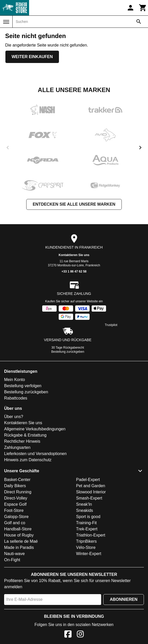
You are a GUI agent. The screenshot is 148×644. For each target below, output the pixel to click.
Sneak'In (84, 504)
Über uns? (14, 417)
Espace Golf (15, 504)
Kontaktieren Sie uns (74, 255)
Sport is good (88, 517)
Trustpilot (111, 325)
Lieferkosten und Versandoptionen (35, 454)
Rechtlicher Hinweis (22, 441)
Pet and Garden (91, 486)
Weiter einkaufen (32, 57)
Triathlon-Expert (91, 535)
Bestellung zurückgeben (68, 352)
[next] (140, 148)
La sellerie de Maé (21, 541)
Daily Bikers (15, 486)
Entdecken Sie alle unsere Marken (74, 204)
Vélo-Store (86, 547)
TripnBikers (86, 541)
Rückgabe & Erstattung (25, 435)
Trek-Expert (87, 529)
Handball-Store (18, 529)
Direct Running (18, 492)
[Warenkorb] (143, 8)
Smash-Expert (89, 498)
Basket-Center (17, 480)
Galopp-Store (16, 517)
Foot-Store (14, 510)
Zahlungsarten (17, 447)
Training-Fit (86, 523)
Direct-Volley (16, 498)
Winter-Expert (89, 554)
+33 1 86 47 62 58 (74, 271)
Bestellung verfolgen (23, 386)
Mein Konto (15, 380)
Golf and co (15, 523)
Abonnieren (124, 599)
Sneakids (85, 510)
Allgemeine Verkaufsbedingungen (35, 429)
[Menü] (6, 22)
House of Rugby (19, 535)
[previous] (8, 148)
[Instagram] (80, 635)
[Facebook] (68, 635)
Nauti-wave (14, 554)
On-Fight (12, 560)
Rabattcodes (16, 398)
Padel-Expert (88, 480)
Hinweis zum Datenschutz (28, 460)
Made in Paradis (19, 547)
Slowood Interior (91, 492)
